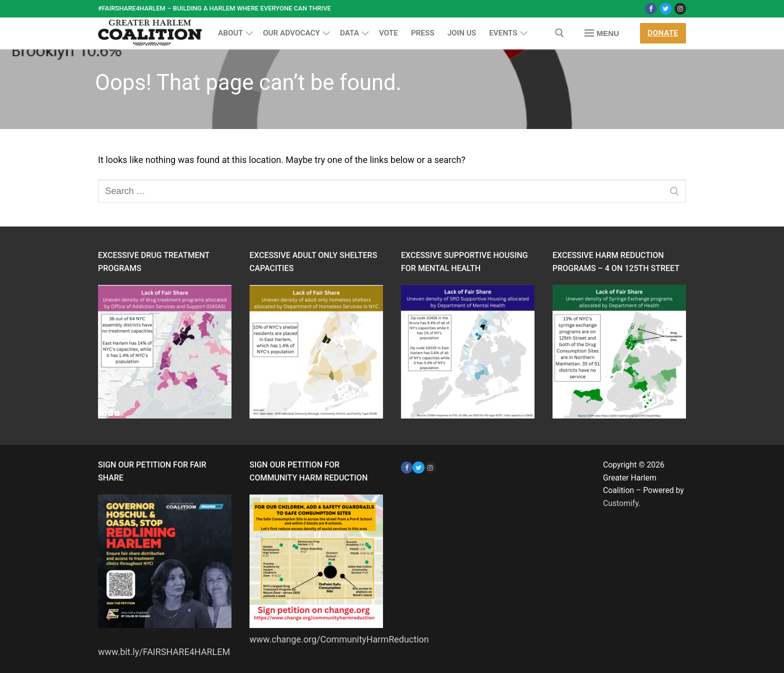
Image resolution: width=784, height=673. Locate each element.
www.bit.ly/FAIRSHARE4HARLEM (164, 652)
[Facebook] (651, 9)
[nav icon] (602, 33)
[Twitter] (665, 9)
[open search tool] (559, 33)
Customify (621, 503)
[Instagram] (680, 9)
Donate (663, 33)
